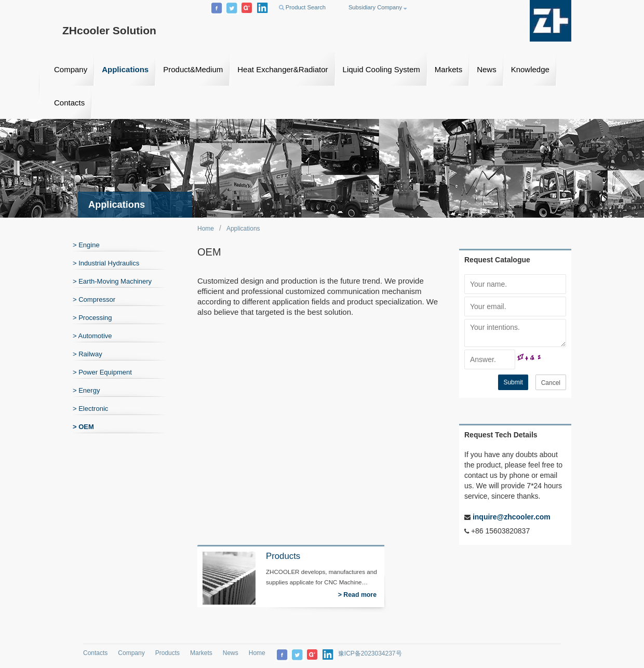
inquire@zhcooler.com (511, 517)
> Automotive (92, 336)
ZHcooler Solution (109, 30)
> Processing (92, 318)
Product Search (302, 7)
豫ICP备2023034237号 (370, 653)
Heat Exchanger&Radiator (283, 69)
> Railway (88, 354)
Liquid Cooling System (381, 69)
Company (71, 69)
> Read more (357, 595)
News (487, 69)
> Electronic (90, 409)
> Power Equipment (102, 372)
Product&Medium (193, 69)
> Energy (86, 390)
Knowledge (530, 69)
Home (206, 229)
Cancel (551, 383)
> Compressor (94, 299)
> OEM (83, 427)
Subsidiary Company (378, 7)
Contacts (69, 103)
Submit (513, 382)
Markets (448, 69)
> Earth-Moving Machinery (112, 281)
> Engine (86, 245)
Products (167, 653)
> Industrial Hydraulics (106, 263)
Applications (125, 69)
